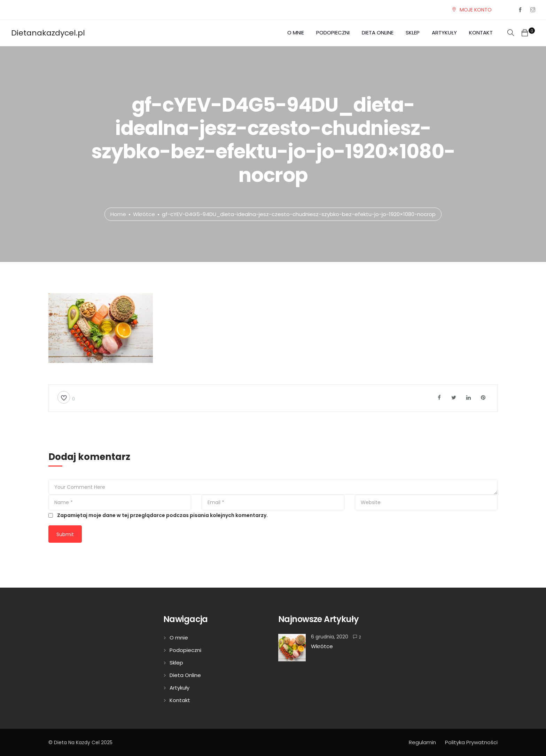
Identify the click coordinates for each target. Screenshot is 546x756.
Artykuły (444, 33)
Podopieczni (333, 33)
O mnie (296, 33)
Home (118, 214)
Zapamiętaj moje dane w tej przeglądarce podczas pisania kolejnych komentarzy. (162, 515)
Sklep (413, 33)
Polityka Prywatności (471, 742)
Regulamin (422, 742)
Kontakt (481, 33)
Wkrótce (144, 214)
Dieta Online (378, 33)
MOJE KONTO (476, 10)
